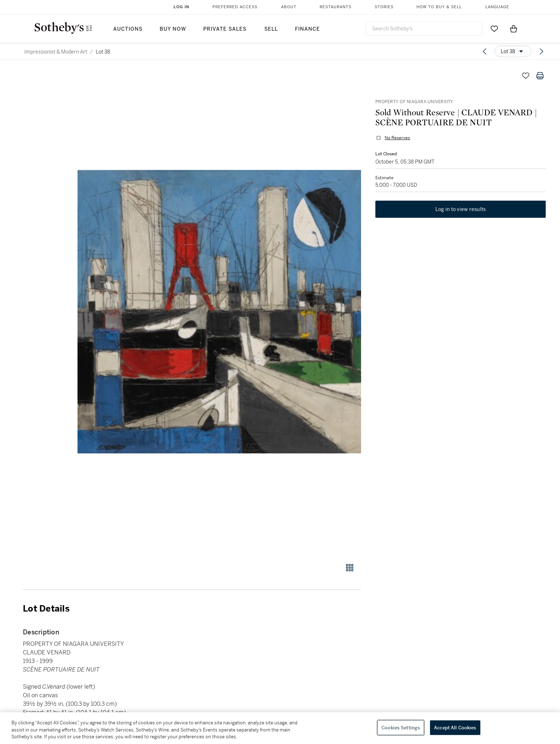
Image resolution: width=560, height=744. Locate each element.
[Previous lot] (485, 51)
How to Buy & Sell (439, 7)
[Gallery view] (350, 568)
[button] (219, 312)
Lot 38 (103, 52)
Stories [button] (384, 7)
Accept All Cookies (455, 727)
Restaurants (336, 7)
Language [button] (497, 7)
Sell (271, 29)
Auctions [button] (128, 29)
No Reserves (397, 138)
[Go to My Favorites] (494, 29)
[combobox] (424, 29)
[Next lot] (541, 51)
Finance (307, 29)
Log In (181, 7)
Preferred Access (235, 7)
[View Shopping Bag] (514, 29)
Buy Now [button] (173, 29)
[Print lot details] (540, 76)
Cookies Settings (401, 727)
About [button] (289, 7)
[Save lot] (526, 76)
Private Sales (225, 29)
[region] (280, 728)
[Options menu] (513, 51)
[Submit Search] (474, 29)
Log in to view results (461, 209)
